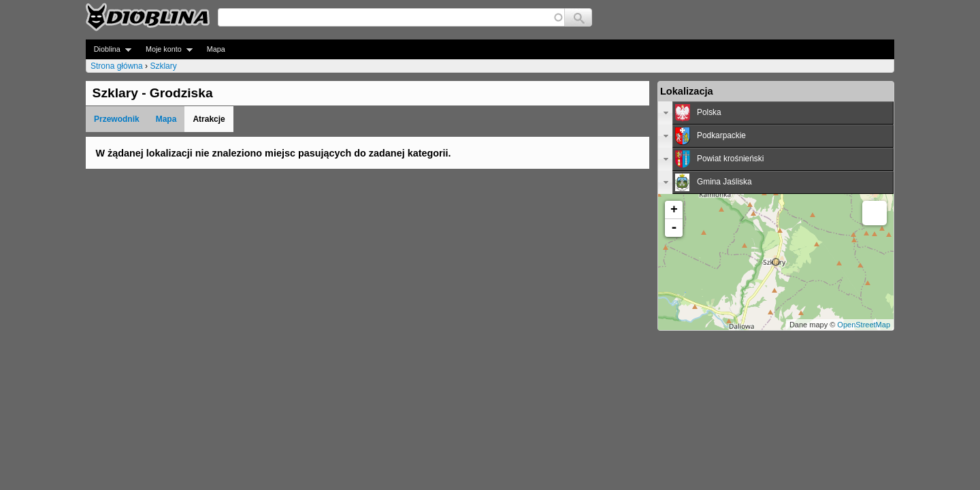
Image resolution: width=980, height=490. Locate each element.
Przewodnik (117, 119)
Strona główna (117, 66)
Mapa (216, 49)
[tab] (776, 113)
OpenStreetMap (864, 325)
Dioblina (109, 49)
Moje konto (165, 49)
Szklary (163, 66)
